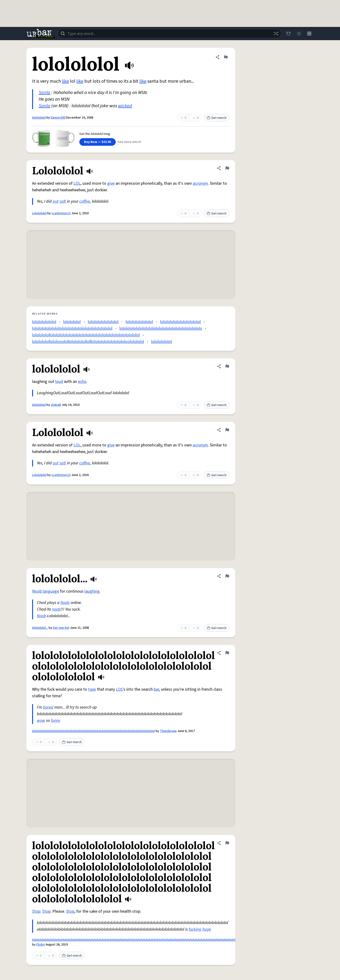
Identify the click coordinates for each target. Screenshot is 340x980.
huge (207, 929)
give (111, 183)
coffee (85, 201)
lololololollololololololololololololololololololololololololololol (86, 335)
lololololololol (44, 322)
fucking (195, 929)
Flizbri (41, 945)
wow (41, 721)
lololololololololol (103, 322)
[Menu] (309, 34)
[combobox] (170, 34)
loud (59, 382)
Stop (36, 911)
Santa (45, 93)
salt (63, 201)
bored (48, 707)
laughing (92, 591)
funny (55, 721)
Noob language (46, 591)
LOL (77, 183)
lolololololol (161, 342)
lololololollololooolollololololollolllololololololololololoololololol (88, 342)
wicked (125, 106)
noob (56, 609)
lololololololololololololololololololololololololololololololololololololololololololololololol (93, 731)
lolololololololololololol (180, 322)
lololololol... (40, 628)
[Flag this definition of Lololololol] (227, 168)
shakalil (56, 405)
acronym (200, 183)
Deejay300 (58, 118)
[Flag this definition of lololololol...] (227, 576)
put (56, 201)
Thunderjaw (168, 731)
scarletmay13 (61, 213)
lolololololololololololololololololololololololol (72, 328)
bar (156, 689)
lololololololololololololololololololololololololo (161, 328)
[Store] (289, 34)
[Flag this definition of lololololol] (226, 57)
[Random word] (276, 34)
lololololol (39, 118)
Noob (65, 603)
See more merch (129, 142)
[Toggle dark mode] (299, 34)
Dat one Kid (61, 628)
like (65, 81)
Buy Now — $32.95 (98, 142)
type (92, 689)
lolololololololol (139, 322)
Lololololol (39, 213)
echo (82, 382)
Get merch (217, 118)
